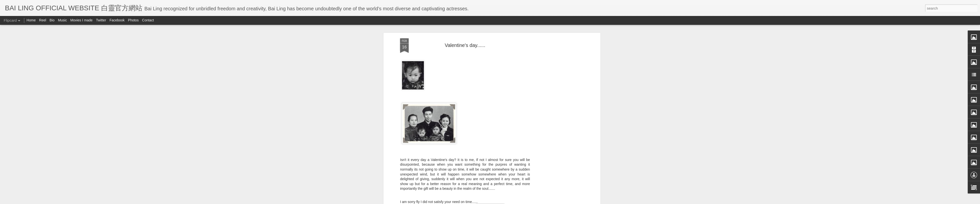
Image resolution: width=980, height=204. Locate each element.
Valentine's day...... (465, 45)
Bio (52, 20)
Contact (148, 20)
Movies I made (81, 20)
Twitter (101, 20)
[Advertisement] (557, 116)
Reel (43, 20)
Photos (133, 20)
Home (31, 20)
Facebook (117, 20)
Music (62, 20)
